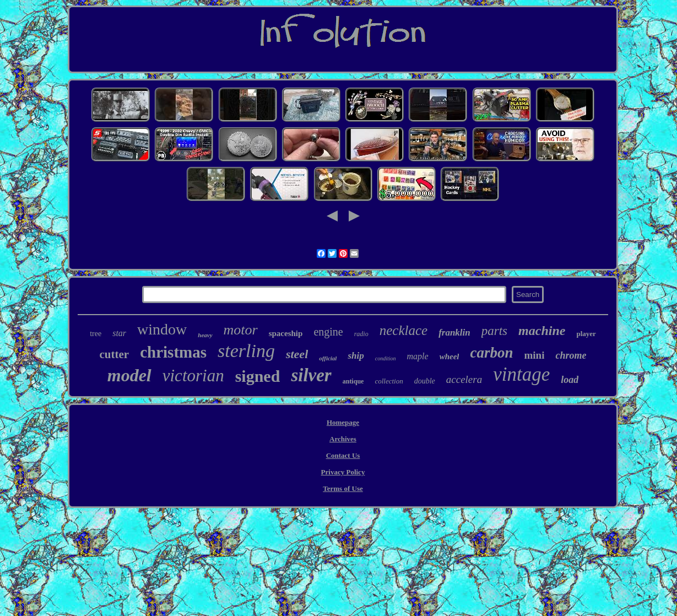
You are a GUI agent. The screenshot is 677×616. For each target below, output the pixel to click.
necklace (404, 330)
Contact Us (343, 455)
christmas (173, 352)
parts (494, 331)
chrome (571, 355)
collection (389, 381)
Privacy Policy (343, 472)
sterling (246, 351)
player (586, 334)
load (570, 380)
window (162, 329)
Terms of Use (343, 488)
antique (353, 381)
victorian (193, 375)
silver (311, 375)
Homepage (343, 422)
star (119, 333)
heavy (205, 335)
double (425, 381)
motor (241, 330)
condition (386, 358)
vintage (521, 374)
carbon (491, 353)
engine (328, 332)
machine (542, 331)
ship (356, 356)
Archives (343, 439)
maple (418, 356)
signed (258, 376)
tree (96, 334)
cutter (115, 354)
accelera (464, 379)
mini (534, 355)
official (328, 358)
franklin (454, 333)
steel (297, 354)
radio (361, 334)
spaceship (286, 333)
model (129, 375)
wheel (449, 356)
